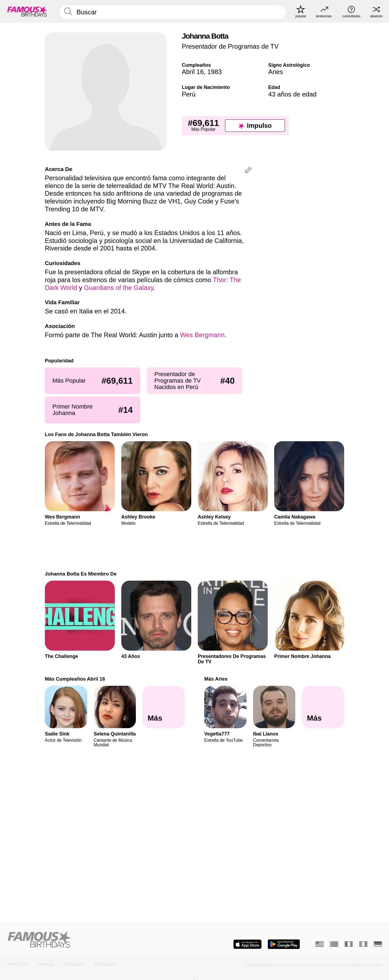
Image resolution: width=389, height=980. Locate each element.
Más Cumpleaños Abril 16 (75, 679)
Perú (189, 94)
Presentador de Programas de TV (230, 46)
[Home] (99, 940)
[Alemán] (378, 944)
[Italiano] (363, 944)
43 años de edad (292, 94)
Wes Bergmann (202, 335)
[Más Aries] (323, 707)
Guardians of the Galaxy (119, 288)
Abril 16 (193, 72)
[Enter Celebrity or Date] (173, 12)
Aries (276, 72)
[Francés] (349, 944)
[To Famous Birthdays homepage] (27, 11)
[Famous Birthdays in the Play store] (284, 944)
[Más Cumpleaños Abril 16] (164, 707)
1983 (215, 72)
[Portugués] (334, 944)
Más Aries (216, 679)
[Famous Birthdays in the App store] (247, 944)
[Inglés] (320, 944)
